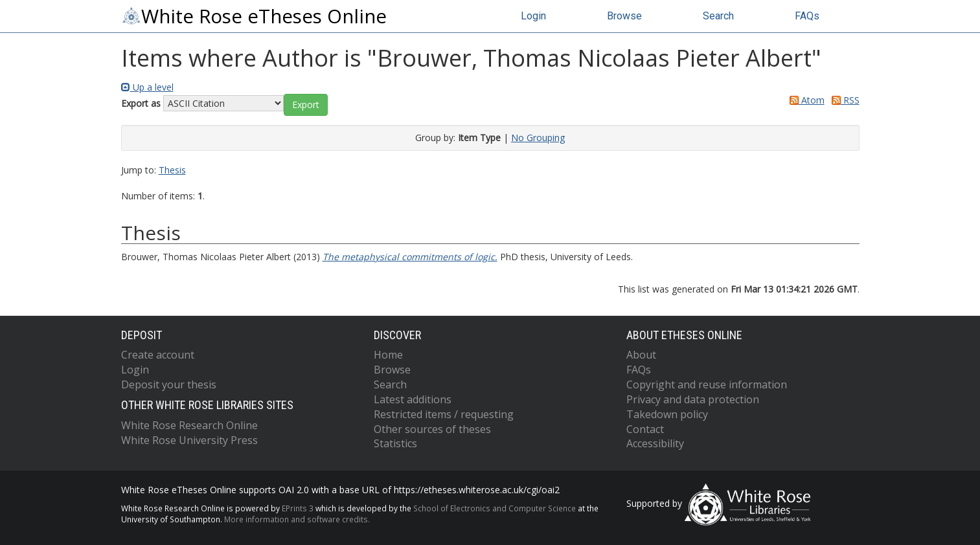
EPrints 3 (298, 508)
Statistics (395, 443)
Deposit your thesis (169, 384)
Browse (624, 16)
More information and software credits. (297, 519)
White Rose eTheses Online (254, 16)
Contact (645, 429)
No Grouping (538, 138)
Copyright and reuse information (707, 384)
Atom (805, 100)
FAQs (807, 16)
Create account (158, 355)
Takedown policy (667, 414)
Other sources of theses (432, 429)
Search (718, 16)
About (641, 355)
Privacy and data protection (693, 399)
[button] (306, 105)
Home (388, 355)
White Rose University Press (189, 440)
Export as (141, 103)
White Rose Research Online (189, 425)
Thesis (172, 170)
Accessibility (655, 443)
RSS (843, 100)
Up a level (147, 87)
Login (533, 16)
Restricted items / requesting (444, 414)
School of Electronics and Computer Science (495, 508)
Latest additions (413, 399)
